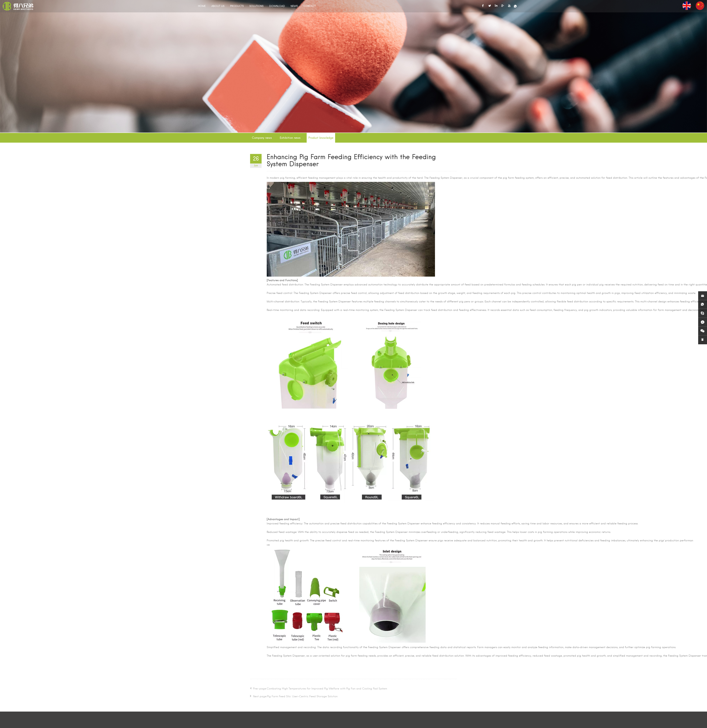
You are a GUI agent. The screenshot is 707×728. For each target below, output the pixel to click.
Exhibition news (290, 138)
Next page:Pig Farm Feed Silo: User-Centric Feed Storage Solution (295, 697)
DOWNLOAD (277, 6)
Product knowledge (321, 138)
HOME (202, 6)
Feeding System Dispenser (446, 178)
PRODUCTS (237, 6)
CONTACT (310, 6)
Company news (262, 138)
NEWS (294, 6)
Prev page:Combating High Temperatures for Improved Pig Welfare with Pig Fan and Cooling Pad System (320, 689)
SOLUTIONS (256, 6)
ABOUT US (218, 6)
